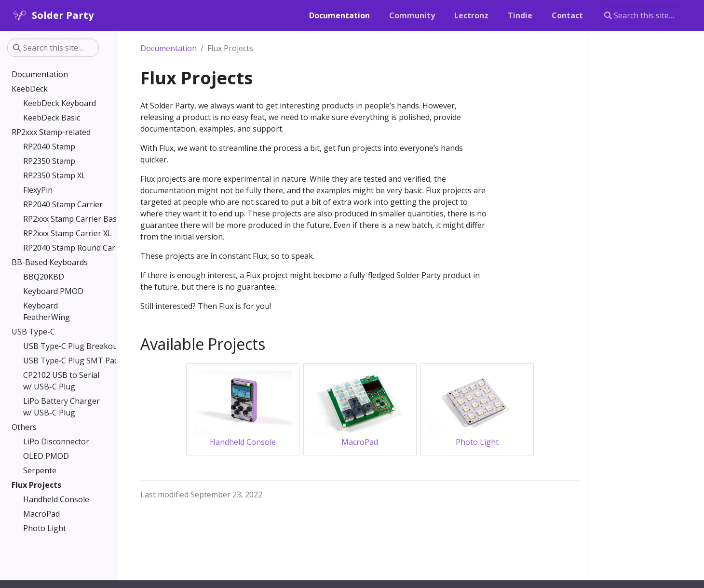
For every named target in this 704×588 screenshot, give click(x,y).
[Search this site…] (643, 15)
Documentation (169, 48)
